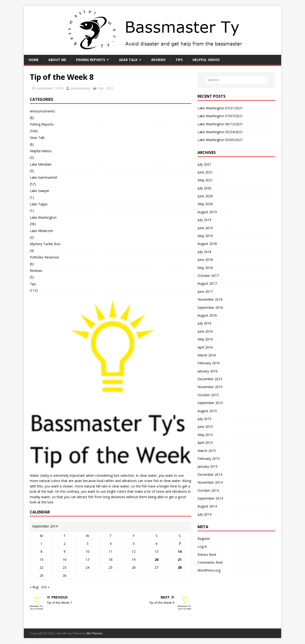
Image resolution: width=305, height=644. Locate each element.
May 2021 (205, 180)
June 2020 (205, 196)
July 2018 (204, 252)
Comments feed (210, 562)
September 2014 (210, 498)
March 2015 (207, 451)
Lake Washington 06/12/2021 (220, 124)
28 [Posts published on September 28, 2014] (180, 567)
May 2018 (205, 268)
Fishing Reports (91, 60)
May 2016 (205, 339)
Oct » (45, 587)
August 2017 (207, 283)
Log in (202, 546)
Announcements (42, 111)
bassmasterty (80, 88)
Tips (179, 60)
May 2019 (205, 236)
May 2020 (205, 204)
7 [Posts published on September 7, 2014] (180, 544)
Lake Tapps (39, 204)
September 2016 (210, 307)
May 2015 (205, 435)
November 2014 (210, 482)
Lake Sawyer (40, 191)
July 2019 (204, 220)
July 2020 (204, 188)
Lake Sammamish (44, 177)
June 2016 (205, 331)
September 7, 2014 (50, 88)
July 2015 (204, 419)
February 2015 (209, 459)
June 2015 (205, 427)
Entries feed (207, 555)
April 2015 (205, 443)
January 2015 (208, 466)
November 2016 (210, 299)
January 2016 (208, 371)
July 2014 (204, 514)
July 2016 (204, 323)
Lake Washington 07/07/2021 (220, 116)
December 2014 (210, 474)
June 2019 (205, 228)
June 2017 (205, 292)
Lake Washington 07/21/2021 (220, 108)
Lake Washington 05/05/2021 (220, 140)
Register (204, 539)
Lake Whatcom (41, 231)
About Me (57, 60)
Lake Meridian (41, 164)
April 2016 (205, 347)
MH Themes (94, 633)
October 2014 (208, 490)
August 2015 (207, 411)
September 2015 (210, 403)
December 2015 (210, 379)
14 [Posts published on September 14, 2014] (180, 551)
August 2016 (207, 315)
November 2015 (210, 387)
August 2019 (207, 212)
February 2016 (209, 363)
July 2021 (204, 164)
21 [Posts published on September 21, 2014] (180, 560)
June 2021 (205, 172)
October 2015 (208, 395)
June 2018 (205, 260)
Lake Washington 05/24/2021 (220, 132)
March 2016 (207, 355)
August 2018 (207, 244)
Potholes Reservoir (44, 257)
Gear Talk (128, 60)
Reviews (158, 60)
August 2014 (207, 506)
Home (34, 60)
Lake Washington (43, 217)
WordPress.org (209, 570)
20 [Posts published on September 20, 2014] (157, 560)
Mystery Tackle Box (45, 244)
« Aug (34, 587)
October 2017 (208, 276)
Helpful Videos (206, 60)
